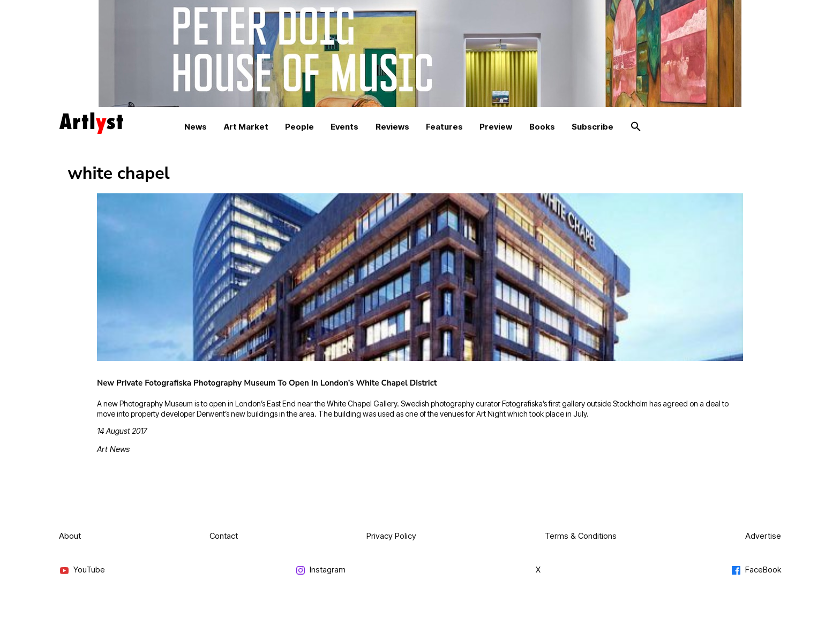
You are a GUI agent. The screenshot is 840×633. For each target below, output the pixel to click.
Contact (224, 536)
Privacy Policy (391, 536)
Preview (496, 127)
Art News (113, 449)
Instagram (320, 570)
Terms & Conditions (581, 536)
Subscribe (592, 127)
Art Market (246, 127)
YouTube (82, 570)
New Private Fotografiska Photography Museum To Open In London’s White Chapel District (267, 383)
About (70, 536)
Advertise (763, 536)
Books (542, 127)
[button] (636, 127)
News (196, 127)
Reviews (392, 127)
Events (344, 127)
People (299, 127)
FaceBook (756, 570)
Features (444, 127)
